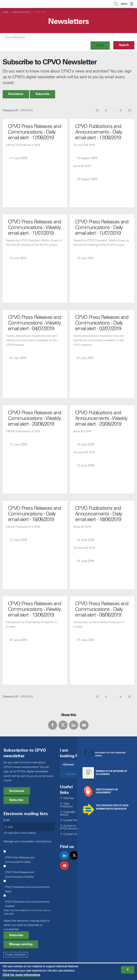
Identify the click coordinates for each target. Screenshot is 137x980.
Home (5, 12)
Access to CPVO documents (71, 827)
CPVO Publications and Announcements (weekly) (27, 904)
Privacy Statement (16, 955)
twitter (76, 859)
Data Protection (66, 805)
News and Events (21, 12)
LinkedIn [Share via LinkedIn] (74, 725)
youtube (66, 869)
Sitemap (68, 798)
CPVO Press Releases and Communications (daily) (20, 860)
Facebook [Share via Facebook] (53, 725)
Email (7, 820)
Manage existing (21, 944)
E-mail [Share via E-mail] (84, 725)
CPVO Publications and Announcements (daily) (27, 889)
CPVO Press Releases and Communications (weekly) (20, 874)
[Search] (71, 765)
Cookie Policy (72, 820)
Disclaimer (16, 94)
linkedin (66, 859)
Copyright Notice (68, 813)
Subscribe (43, 94)
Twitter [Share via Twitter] (63, 725)
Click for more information (21, 975)
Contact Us (70, 834)
